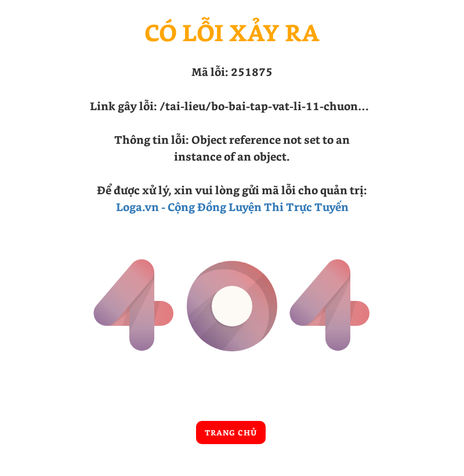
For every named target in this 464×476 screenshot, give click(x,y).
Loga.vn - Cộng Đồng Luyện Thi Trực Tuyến (232, 207)
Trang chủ (231, 432)
